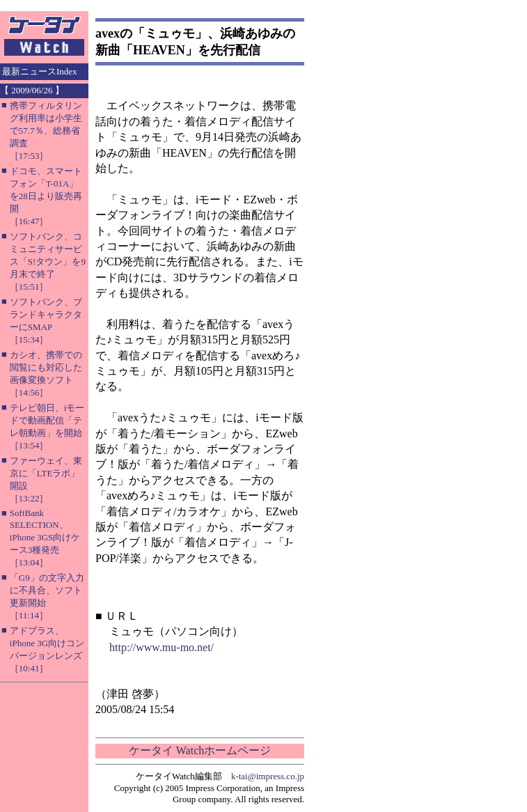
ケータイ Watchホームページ (200, 750)
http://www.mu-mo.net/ (162, 647)
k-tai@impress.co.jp (268, 776)
